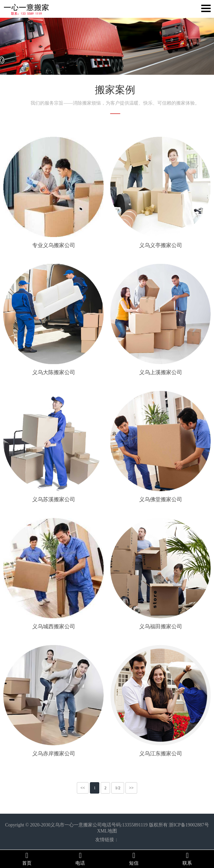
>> (131, 788)
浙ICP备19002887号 (189, 825)
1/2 (118, 788)
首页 (27, 859)
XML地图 (107, 831)
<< (83, 788)
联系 (188, 859)
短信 (134, 859)
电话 (81, 859)
